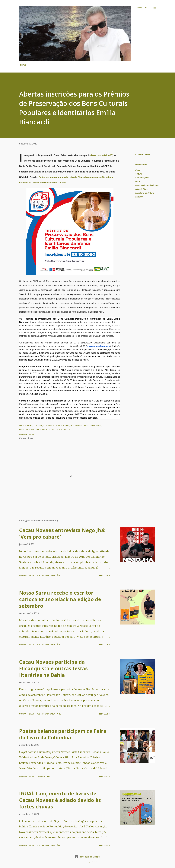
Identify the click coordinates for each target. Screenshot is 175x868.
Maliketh (95, 862)
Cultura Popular (142, 178)
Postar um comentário (49, 576)
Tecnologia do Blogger (87, 857)
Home (23, 65)
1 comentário (44, 776)
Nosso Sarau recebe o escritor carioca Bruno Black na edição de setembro (60, 599)
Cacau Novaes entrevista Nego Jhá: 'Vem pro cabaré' (62, 533)
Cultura (139, 174)
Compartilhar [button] (143, 154)
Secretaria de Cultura (145, 193)
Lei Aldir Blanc (142, 189)
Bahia (138, 170)
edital (138, 181)
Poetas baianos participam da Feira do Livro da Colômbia (63, 734)
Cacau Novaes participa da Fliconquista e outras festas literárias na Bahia (53, 668)
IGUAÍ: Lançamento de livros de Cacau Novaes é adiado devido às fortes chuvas (60, 800)
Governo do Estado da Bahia (148, 185)
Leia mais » (105, 576)
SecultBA (139, 197)
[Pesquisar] (142, 8)
